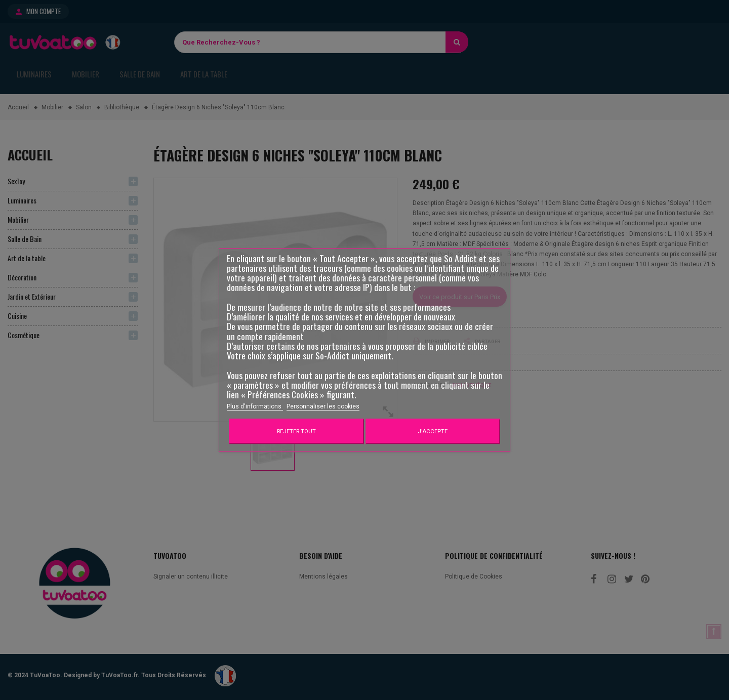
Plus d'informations (255, 406)
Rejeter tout (296, 431)
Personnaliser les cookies (323, 406)
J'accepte (433, 431)
